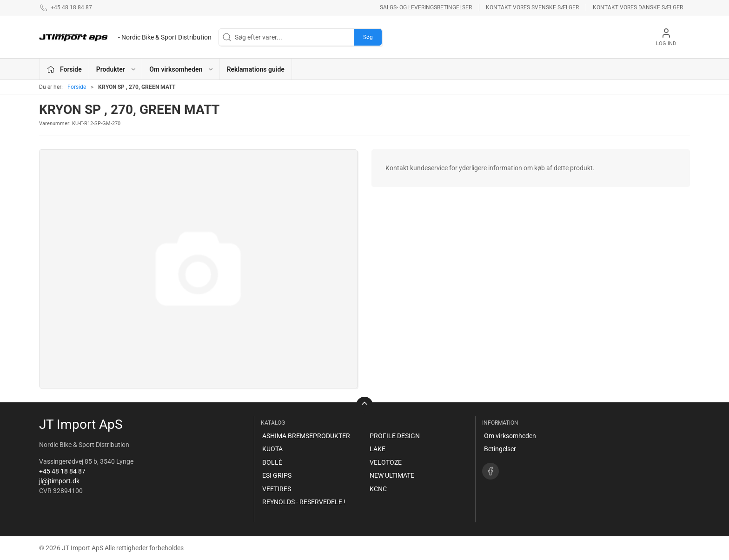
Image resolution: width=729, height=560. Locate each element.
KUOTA (272, 449)
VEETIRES (277, 489)
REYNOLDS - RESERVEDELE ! (304, 502)
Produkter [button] (116, 69)
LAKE (378, 449)
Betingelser (500, 449)
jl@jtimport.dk (59, 481)
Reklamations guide (256, 69)
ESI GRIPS (277, 475)
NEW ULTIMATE (392, 475)
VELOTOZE (386, 462)
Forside (77, 87)
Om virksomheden (510, 436)
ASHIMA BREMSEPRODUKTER (306, 436)
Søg (368, 37)
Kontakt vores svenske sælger (532, 7)
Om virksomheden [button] (182, 69)
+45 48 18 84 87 (62, 471)
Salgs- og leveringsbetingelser (426, 7)
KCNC (378, 489)
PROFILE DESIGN (395, 436)
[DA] (125, 37)
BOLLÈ (272, 462)
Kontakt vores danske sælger (638, 7)
